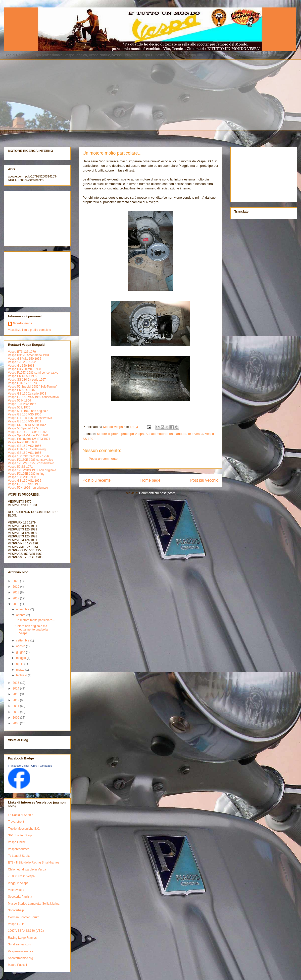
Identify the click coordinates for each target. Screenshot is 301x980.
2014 (16, 689)
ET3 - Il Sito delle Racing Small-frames (34, 863)
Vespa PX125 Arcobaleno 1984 (29, 355)
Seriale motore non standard (166, 434)
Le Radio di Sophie (21, 815)
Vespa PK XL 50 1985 (23, 376)
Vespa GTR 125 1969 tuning (27, 449)
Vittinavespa (16, 890)
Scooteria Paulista (20, 897)
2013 (16, 694)
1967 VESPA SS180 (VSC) (26, 931)
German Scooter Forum (24, 917)
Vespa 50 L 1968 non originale (28, 411)
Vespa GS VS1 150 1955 (25, 359)
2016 (16, 604)
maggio (22, 658)
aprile (20, 664)
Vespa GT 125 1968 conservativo (30, 418)
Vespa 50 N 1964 (19, 401)
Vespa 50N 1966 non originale (28, 488)
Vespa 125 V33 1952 (22, 362)
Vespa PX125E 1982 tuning (26, 474)
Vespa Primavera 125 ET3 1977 (29, 439)
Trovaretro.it (16, 822)
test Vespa (196, 434)
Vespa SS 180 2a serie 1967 (27, 380)
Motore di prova (108, 434)
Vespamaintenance (21, 951)
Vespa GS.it (16, 924)
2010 (16, 712)
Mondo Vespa (23, 323)
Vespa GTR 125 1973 (22, 383)
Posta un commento (103, 459)
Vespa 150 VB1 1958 (22, 477)
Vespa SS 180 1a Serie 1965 (27, 425)
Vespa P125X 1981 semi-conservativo (33, 373)
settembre (23, 640)
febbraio (22, 675)
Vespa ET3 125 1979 (22, 352)
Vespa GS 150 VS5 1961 (25, 421)
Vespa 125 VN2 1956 (22, 404)
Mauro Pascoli (17, 965)
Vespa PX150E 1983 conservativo (30, 460)
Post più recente (97, 480)
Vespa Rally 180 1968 (23, 442)
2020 (16, 581)
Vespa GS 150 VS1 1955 (25, 453)
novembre (23, 609)
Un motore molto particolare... (35, 620)
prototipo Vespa (132, 434)
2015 (16, 683)
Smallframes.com (20, 944)
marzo (21, 670)
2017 (16, 598)
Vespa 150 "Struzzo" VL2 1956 (28, 456)
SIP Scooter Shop (20, 835)
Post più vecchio (204, 480)
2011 (16, 706)
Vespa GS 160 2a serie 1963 (27, 394)
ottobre (21, 615)
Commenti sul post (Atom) (158, 493)
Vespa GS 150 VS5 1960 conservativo (33, 397)
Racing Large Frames (22, 938)
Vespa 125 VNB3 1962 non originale (32, 470)
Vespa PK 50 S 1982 (22, 390)
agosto (21, 646)
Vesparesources (19, 849)
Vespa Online (17, 842)
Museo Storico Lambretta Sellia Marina (34, 904)
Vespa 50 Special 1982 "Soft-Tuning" (32, 387)
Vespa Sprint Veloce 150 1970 (28, 435)
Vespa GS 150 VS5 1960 (25, 414)
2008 (16, 723)
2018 (16, 592)
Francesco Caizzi (18, 766)
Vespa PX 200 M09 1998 (25, 369)
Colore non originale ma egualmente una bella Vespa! (32, 630)
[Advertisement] (79, 94)
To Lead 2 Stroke (19, 856)
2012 (16, 700)
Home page (150, 480)
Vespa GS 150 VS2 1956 (25, 446)
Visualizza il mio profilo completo (29, 330)
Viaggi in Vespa (18, 883)
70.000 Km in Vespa (21, 876)
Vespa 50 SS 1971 (20, 467)
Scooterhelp (16, 910)
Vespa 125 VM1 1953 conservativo (31, 463)
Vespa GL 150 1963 (21, 366)
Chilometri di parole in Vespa (27, 869)
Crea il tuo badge (42, 766)
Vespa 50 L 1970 (19, 407)
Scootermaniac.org (21, 958)
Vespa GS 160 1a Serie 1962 (27, 432)
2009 (16, 718)
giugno (21, 652)
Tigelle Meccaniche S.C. (24, 829)
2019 (16, 587)
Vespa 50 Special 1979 (23, 428)
